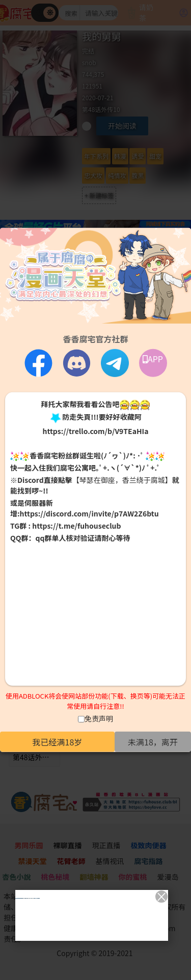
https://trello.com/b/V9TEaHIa (95, 431)
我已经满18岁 (58, 742)
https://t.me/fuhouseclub (76, 526)
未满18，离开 (153, 742)
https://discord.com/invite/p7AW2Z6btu (89, 513)
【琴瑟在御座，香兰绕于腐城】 (122, 480)
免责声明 (99, 718)
